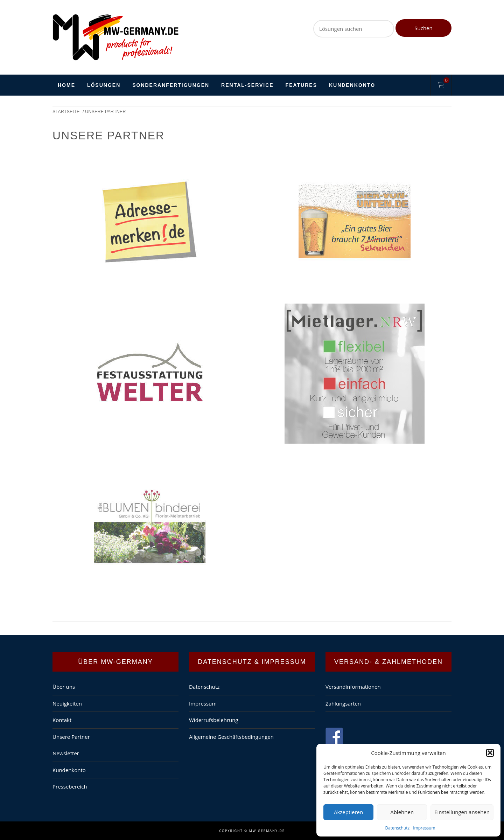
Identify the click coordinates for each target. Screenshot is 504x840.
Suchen (423, 28)
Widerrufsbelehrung (214, 720)
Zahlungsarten (343, 703)
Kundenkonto (352, 85)
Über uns (64, 687)
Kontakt (62, 720)
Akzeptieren (348, 812)
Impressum (424, 828)
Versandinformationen (353, 687)
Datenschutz (397, 828)
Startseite (66, 112)
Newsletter (66, 753)
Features (301, 85)
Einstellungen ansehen (462, 812)
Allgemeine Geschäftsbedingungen (231, 737)
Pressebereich (70, 786)
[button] (490, 753)
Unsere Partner (71, 737)
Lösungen (104, 85)
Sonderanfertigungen (171, 85)
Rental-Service (247, 85)
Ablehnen (402, 812)
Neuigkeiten (67, 703)
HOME (66, 85)
